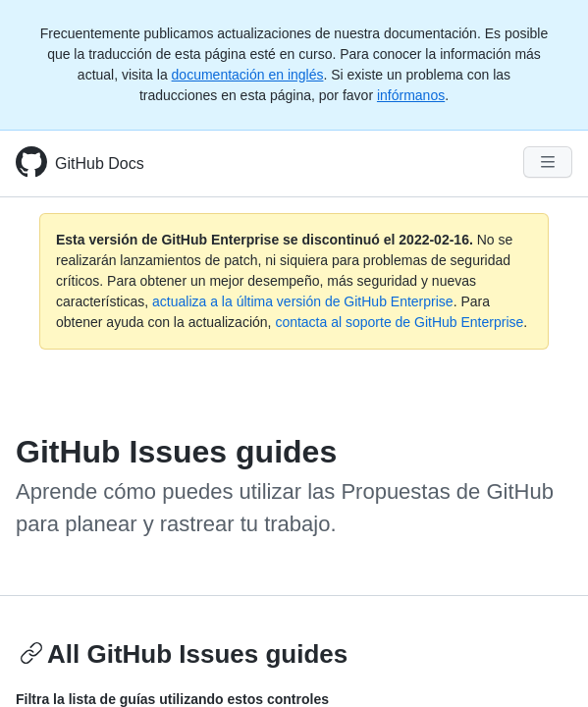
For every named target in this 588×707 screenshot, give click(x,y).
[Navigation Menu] (548, 162)
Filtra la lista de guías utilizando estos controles (172, 699)
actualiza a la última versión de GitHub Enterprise (303, 301)
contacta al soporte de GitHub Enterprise (399, 322)
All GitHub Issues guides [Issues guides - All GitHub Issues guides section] (184, 654)
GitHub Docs (100, 163)
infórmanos (411, 95)
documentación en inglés (248, 75)
